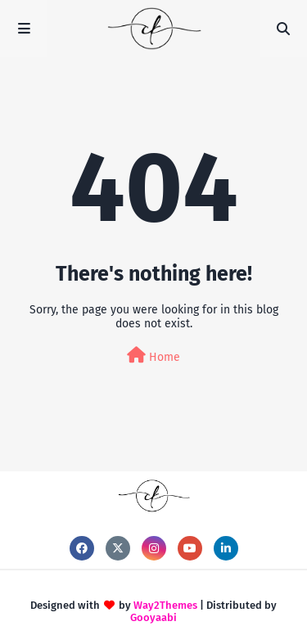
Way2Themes (165, 605)
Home (153, 356)
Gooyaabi (153, 617)
